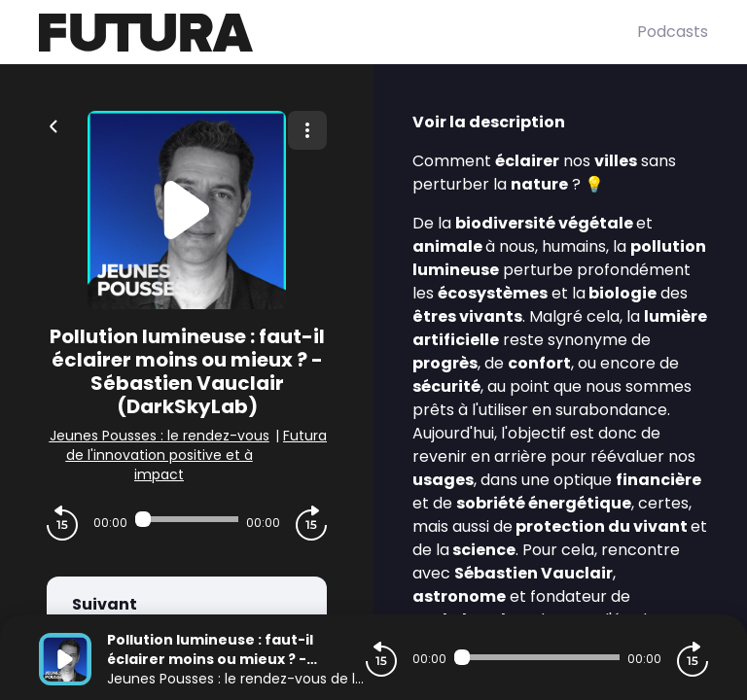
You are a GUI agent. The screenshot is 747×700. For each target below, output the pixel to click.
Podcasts (673, 32)
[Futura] (338, 33)
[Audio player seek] (187, 519)
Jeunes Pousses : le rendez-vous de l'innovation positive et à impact (160, 455)
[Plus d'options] (307, 130)
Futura (305, 436)
